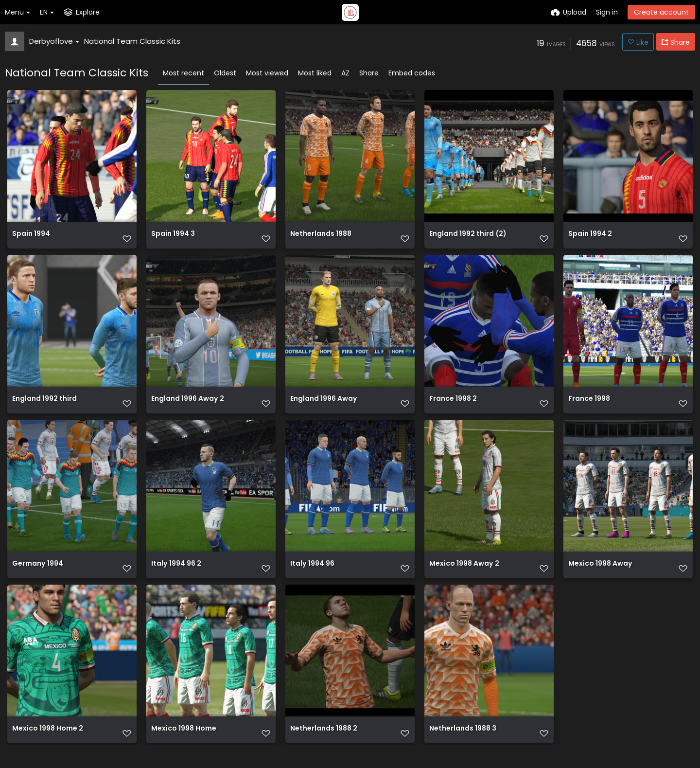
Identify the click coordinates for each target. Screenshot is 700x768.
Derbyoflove (54, 41)
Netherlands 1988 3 (463, 744)
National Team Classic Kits (132, 41)
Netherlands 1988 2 (324, 744)
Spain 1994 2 (590, 239)
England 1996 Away (324, 407)
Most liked (315, 73)
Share (369, 73)
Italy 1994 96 (312, 576)
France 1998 (589, 407)
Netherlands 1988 (321, 239)
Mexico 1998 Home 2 (48, 744)
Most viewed (267, 73)
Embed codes (412, 73)
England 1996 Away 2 (188, 407)
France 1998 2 (453, 407)
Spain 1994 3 (173, 239)
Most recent (184, 73)
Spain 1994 (31, 239)
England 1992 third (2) (468, 239)
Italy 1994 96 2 (176, 576)
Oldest (225, 73)
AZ (345, 73)
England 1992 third (44, 407)
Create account (661, 12)
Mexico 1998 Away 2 (464, 576)
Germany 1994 (38, 576)
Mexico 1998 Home (184, 744)
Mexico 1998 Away (600, 576)
